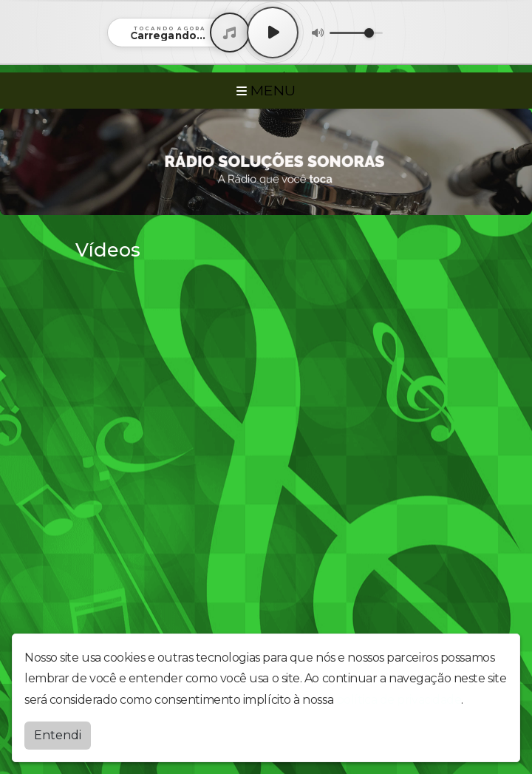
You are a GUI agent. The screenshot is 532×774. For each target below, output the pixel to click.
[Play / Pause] (273, 33)
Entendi (58, 735)
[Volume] (356, 33)
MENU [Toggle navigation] (266, 90)
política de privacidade (399, 700)
